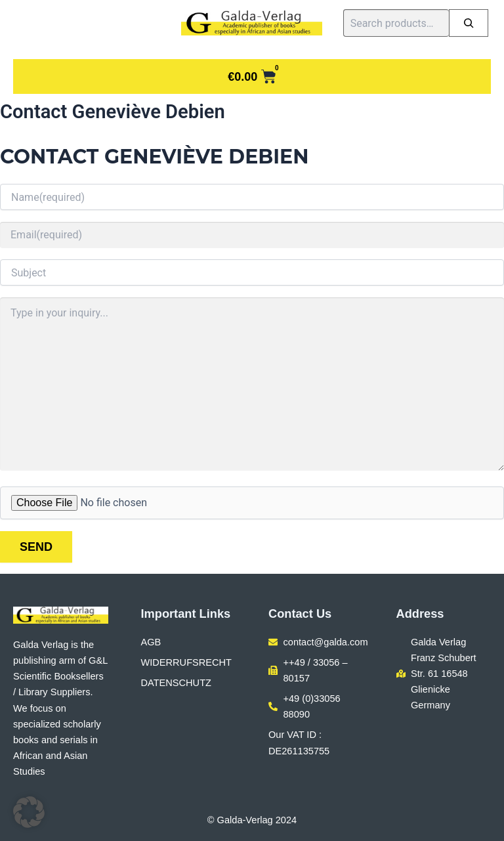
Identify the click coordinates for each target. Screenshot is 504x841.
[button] (29, 812)
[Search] (469, 23)
